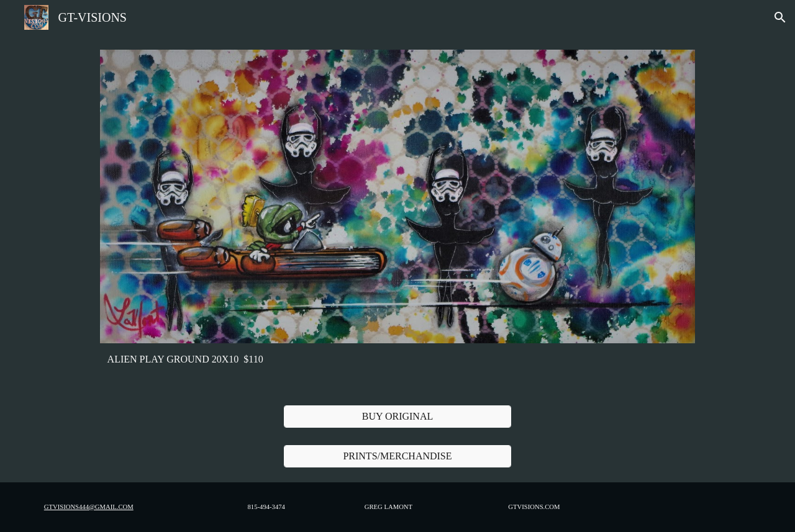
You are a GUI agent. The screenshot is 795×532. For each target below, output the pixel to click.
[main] (397, 359)
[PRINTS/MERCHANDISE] (397, 456)
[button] (780, 17)
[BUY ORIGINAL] (397, 417)
